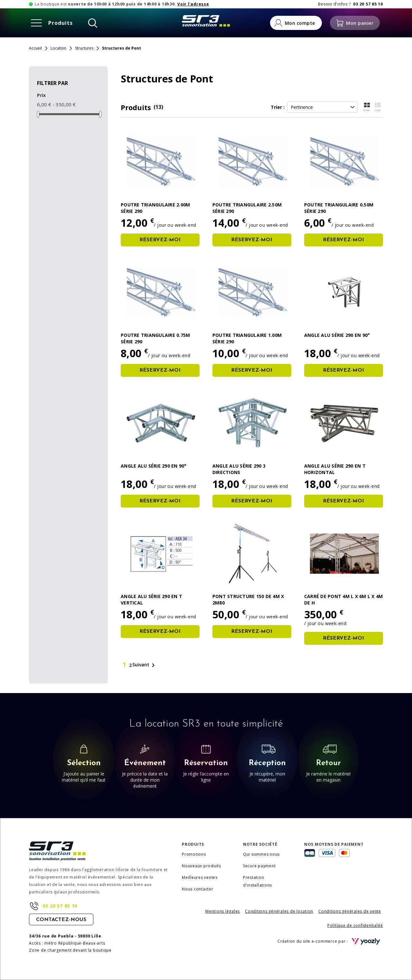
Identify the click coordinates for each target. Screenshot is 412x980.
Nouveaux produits (201, 866)
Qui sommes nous (261, 854)
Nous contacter (198, 889)
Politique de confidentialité (355, 925)
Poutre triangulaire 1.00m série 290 (247, 338)
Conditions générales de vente (350, 911)
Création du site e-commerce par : (330, 941)
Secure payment (259, 866)
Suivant (145, 665)
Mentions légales (223, 911)
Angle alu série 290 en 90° (337, 335)
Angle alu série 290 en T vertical (151, 599)
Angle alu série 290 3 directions (239, 469)
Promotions (194, 854)
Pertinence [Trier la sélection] (323, 107)
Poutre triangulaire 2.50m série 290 (247, 208)
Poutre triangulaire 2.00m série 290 (155, 208)
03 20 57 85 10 (60, 906)
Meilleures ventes (200, 877)
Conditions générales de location (279, 911)
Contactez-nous (61, 920)
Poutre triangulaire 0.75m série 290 (155, 338)
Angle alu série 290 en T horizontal (335, 469)
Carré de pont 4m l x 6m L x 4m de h (344, 599)
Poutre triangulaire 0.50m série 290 (339, 208)
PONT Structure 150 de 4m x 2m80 (248, 599)
